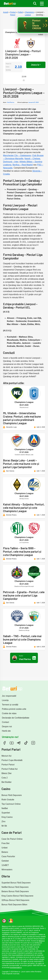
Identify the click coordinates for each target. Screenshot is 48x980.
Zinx (3, 821)
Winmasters (7, 870)
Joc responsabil (9, 696)
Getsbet (5, 861)
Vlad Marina (11, 102)
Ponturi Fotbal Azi (10, 769)
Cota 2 (5, 778)
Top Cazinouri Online (11, 804)
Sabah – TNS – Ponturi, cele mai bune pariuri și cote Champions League (22, 639)
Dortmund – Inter (11, 162)
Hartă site (6, 731)
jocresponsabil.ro (16, 968)
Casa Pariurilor (8, 856)
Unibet (4, 848)
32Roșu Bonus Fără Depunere (15, 900)
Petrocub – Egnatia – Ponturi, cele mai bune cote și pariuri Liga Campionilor (24, 595)
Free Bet (5, 843)
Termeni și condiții (10, 705)
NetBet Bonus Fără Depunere (15, 887)
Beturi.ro (5, 926)
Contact (5, 722)
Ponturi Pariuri (8, 765)
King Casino (7, 817)
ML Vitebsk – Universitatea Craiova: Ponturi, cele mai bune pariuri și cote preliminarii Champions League (22, 418)
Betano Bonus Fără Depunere (15, 891)
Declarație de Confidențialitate (16, 718)
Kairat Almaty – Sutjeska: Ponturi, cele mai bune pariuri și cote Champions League (24, 508)
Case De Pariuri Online (12, 839)
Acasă (6, 12)
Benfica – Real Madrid (23, 165)
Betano (5, 852)
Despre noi (7, 727)
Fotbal (20, 12)
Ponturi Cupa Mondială (12, 760)
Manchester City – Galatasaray (17, 155)
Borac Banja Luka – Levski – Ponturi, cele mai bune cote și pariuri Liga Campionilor (21, 464)
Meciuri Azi (6, 756)
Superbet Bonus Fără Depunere (16, 883)
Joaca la (35, 65)
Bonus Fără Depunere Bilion (14, 905)
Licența (5, 700)
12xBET (5, 865)
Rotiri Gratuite (8, 800)
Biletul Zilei (6, 773)
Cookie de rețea (9, 713)
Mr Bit (4, 826)
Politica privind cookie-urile (14, 709)
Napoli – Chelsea (32, 159)
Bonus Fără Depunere (12, 795)
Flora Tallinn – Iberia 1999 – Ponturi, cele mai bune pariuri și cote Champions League (22, 551)
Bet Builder (7, 782)
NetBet (5, 808)
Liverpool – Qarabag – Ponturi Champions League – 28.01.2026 (23, 54)
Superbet (6, 813)
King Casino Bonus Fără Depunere (17, 896)
